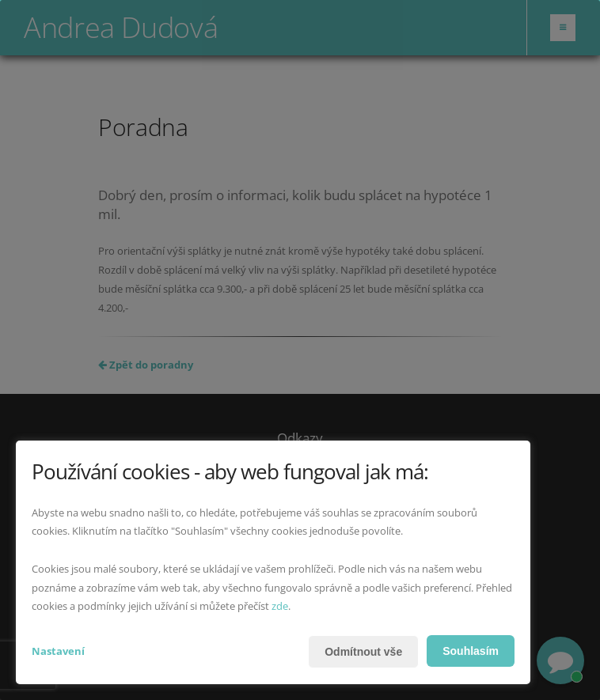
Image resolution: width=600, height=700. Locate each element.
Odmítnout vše (363, 652)
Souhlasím (471, 651)
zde (280, 606)
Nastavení (58, 651)
